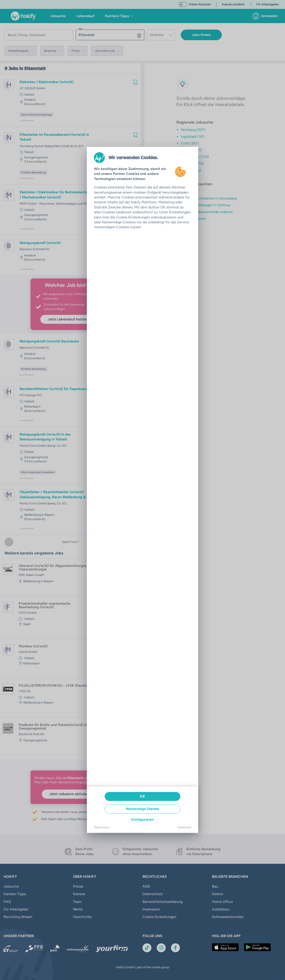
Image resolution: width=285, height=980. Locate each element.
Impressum (184, 827)
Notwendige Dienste (142, 809)
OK (142, 796)
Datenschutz (102, 827)
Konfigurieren (143, 819)
